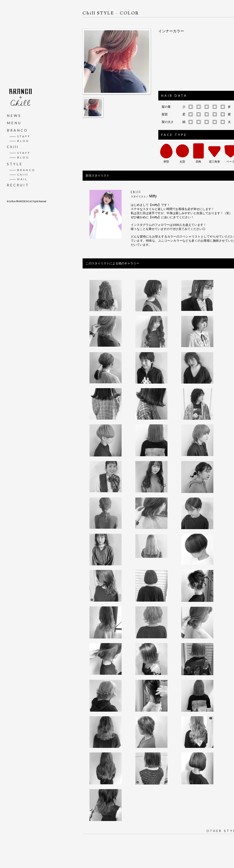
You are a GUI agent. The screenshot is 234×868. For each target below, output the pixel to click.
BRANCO (17, 130)
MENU (14, 123)
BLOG (19, 141)
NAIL (18, 179)
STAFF (20, 136)
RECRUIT (18, 185)
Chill (13, 147)
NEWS (14, 115)
